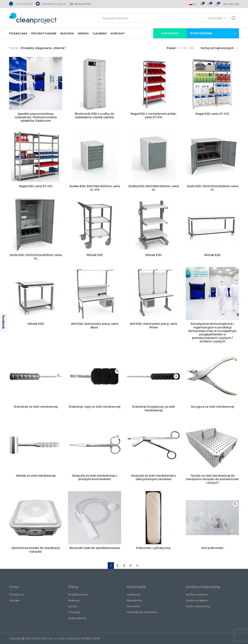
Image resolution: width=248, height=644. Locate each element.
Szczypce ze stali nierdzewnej (212, 407)
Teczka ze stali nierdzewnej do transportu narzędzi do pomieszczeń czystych (212, 479)
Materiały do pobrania (142, 612)
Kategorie (215, 18)
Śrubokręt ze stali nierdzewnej (36, 407)
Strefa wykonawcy (198, 606)
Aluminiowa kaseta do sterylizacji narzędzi (36, 550)
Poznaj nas (16, 594)
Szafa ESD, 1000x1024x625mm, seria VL (212, 188)
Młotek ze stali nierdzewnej (36, 476)
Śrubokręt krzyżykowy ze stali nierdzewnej (153, 408)
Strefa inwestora (197, 594)
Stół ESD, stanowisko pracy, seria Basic (95, 325)
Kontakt (14, 600)
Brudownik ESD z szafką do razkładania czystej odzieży (95, 115)
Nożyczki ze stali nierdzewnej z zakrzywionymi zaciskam (153, 477)
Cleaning (74, 612)
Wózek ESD (95, 255)
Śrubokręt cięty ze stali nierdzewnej (95, 407)
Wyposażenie (77, 618)
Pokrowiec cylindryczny (153, 548)
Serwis (72, 606)
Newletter (134, 606)
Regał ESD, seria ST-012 (212, 114)
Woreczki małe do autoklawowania (95, 548)
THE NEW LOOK (90, 638)
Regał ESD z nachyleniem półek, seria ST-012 (153, 115)
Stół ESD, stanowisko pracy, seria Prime (153, 325)
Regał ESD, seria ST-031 (36, 186)
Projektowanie (78, 594)
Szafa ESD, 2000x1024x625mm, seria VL (36, 257)
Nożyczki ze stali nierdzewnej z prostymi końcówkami (95, 477)
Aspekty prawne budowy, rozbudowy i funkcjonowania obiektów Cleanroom (36, 117)
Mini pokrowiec (212, 548)
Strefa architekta (197, 600)
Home (13, 48)
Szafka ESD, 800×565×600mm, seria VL (154, 188)
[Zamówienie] (220, 49)
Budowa (74, 600)
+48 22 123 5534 (21, 4)
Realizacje (134, 594)
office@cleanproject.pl (51, 4)
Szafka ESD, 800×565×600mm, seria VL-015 (95, 188)
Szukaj (234, 18)
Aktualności (135, 600)
